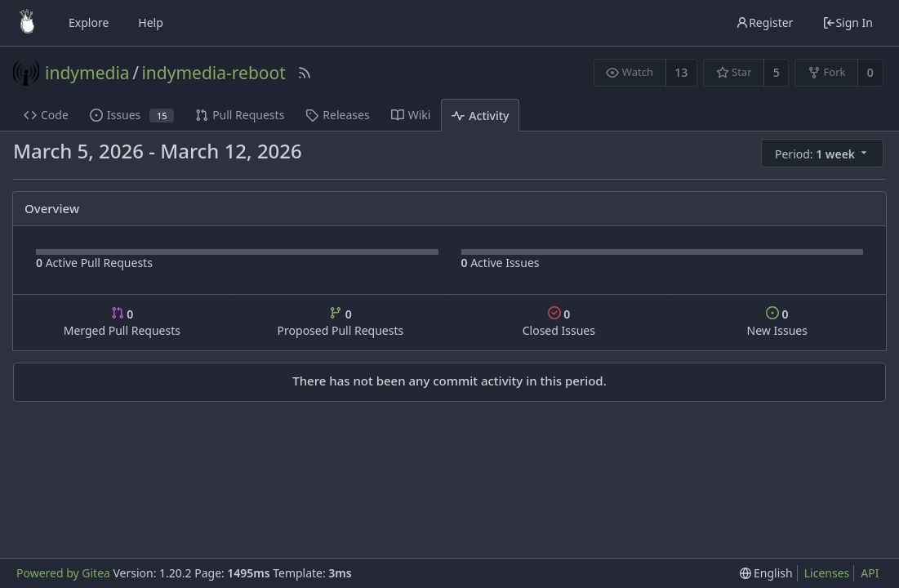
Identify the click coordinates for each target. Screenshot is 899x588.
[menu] (823, 154)
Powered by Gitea (63, 573)
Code (46, 115)
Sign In (848, 22)
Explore (89, 22)
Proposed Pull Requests (341, 322)
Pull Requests (240, 115)
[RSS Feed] (305, 73)
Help (151, 22)
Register (764, 22)
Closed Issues (559, 322)
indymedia (87, 73)
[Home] (27, 23)
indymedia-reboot (213, 73)
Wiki (411, 115)
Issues (132, 115)
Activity (480, 116)
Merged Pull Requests (122, 322)
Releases (337, 115)
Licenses (827, 573)
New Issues (777, 322)
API (870, 573)
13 (681, 72)
